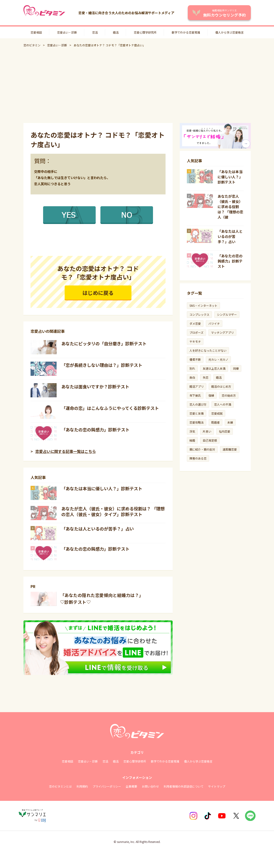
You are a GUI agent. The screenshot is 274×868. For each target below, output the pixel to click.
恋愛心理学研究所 (145, 32)
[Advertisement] (137, 85)
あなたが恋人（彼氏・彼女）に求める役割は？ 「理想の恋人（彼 (230, 207)
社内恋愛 (225, 431)
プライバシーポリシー (107, 786)
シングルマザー (227, 314)
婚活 (116, 32)
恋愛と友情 (197, 413)
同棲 (236, 368)
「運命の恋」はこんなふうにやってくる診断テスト (110, 408)
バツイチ (214, 323)
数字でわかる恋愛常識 (186, 32)
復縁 (211, 395)
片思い (207, 431)
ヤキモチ (195, 341)
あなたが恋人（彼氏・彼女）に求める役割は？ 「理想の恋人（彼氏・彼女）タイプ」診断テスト (113, 511)
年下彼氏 (195, 395)
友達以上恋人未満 (214, 368)
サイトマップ (217, 786)
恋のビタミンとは (60, 786)
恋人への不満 (223, 404)
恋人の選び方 (198, 404)
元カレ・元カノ (218, 359)
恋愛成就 (217, 413)
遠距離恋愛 (230, 449)
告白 (192, 377)
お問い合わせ (150, 786)
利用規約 (82, 786)
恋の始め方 (229, 395)
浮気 (192, 431)
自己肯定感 (210, 440)
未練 (230, 422)
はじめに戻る (98, 293)
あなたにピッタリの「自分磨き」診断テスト (104, 343)
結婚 (192, 440)
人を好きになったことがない (208, 350)
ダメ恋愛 (195, 323)
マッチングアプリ (222, 332)
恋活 (95, 32)
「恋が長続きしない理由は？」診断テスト (102, 365)
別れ (192, 368)
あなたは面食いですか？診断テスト (95, 386)
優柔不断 (195, 359)
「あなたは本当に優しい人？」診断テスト (102, 488)
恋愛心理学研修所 (135, 761)
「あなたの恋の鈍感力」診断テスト (95, 430)
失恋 (206, 377)
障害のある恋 (198, 458)
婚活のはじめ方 (221, 386)
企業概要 (131, 786)
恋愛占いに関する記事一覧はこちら (66, 451)
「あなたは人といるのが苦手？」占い (98, 529)
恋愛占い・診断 (67, 32)
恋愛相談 (36, 32)
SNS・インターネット (203, 305)
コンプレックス (199, 314)
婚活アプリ (197, 386)
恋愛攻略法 (197, 422)
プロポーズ (196, 332)
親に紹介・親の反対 (202, 449)
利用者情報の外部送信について (184, 786)
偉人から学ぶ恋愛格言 (229, 32)
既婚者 (216, 422)
